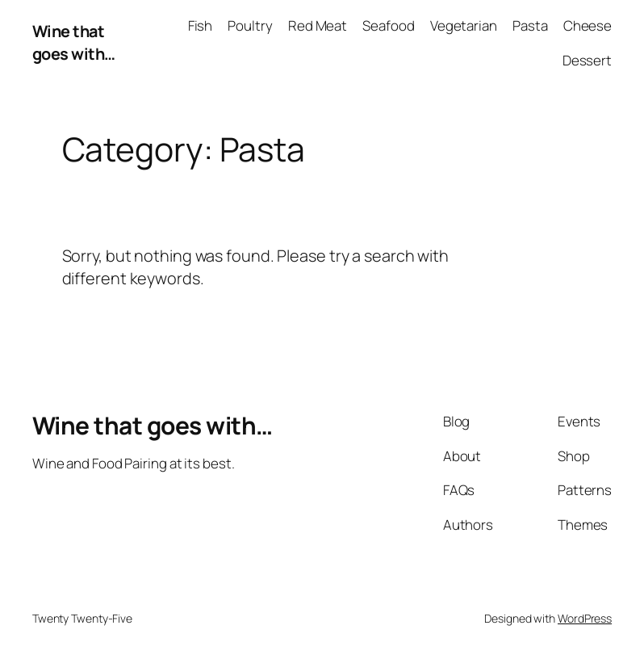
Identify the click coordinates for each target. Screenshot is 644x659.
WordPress (585, 618)
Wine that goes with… (74, 42)
